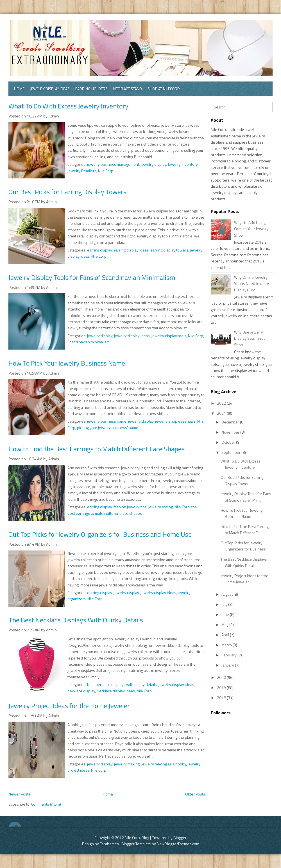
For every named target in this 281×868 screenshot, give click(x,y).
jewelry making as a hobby (164, 764)
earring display (99, 250)
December (231, 422)
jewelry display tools (169, 336)
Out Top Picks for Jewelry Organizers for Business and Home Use (100, 534)
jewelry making (127, 764)
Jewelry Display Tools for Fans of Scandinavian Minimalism (92, 277)
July (225, 604)
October (229, 442)
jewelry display (153, 164)
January (228, 665)
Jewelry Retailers (82, 171)
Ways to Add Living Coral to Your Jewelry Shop (251, 229)
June (226, 614)
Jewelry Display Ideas (50, 89)
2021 (222, 413)
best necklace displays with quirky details (122, 684)
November (231, 432)
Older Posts (195, 794)
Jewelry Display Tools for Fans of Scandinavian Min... (246, 497)
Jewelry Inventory (183, 164)
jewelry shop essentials (175, 421)
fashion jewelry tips (130, 507)
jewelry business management (113, 164)
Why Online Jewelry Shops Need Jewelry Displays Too (251, 284)
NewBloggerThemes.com (178, 844)
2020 (222, 677)
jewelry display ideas (132, 336)
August (227, 594)
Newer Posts (19, 794)
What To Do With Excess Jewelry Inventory (68, 106)
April (226, 635)
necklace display (81, 691)
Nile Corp (106, 171)
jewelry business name (107, 421)
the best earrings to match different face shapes (132, 510)
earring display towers (169, 250)
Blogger (180, 838)
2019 (222, 687)
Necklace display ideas (116, 691)
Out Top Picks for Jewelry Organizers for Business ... (245, 546)
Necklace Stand (128, 89)
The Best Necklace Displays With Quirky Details (76, 620)
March (227, 645)
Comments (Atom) (46, 804)
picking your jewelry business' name (108, 428)
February (229, 655)
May (225, 625)
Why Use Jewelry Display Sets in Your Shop (251, 338)
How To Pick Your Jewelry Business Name (67, 363)
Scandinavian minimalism (89, 342)
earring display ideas (131, 250)
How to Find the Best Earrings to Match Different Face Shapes (97, 449)
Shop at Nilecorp (164, 89)
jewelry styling (161, 507)
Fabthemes (109, 844)
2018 (222, 698)
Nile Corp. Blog (137, 838)
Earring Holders (91, 89)
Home (19, 89)
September (231, 452)
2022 (222, 403)
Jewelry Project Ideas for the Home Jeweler (69, 706)
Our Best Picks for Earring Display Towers (67, 192)
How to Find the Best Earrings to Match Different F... (246, 530)
